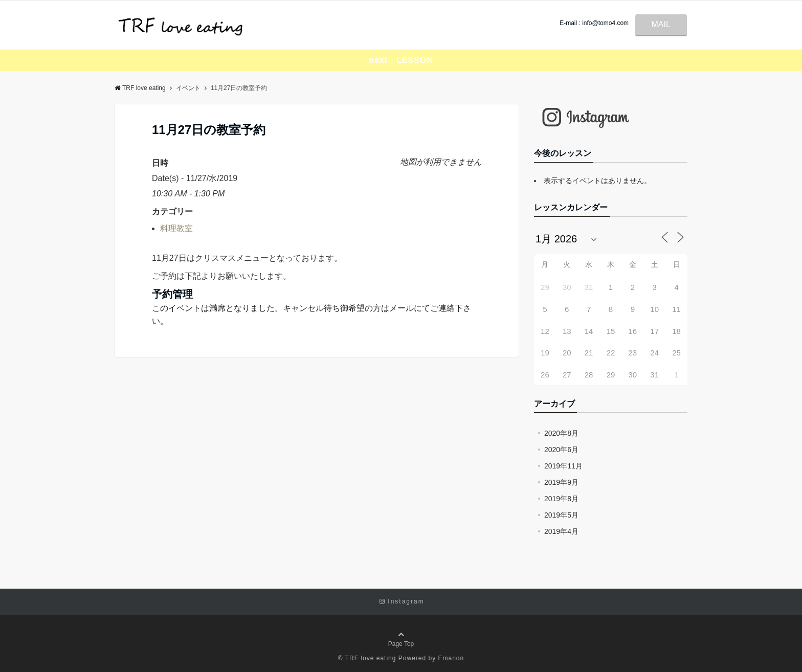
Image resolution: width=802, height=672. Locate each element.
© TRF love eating (367, 658)
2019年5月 (561, 515)
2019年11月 (563, 466)
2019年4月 (561, 531)
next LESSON (401, 60)
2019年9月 (561, 482)
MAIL (661, 24)
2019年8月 (561, 499)
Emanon (451, 658)
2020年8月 (561, 433)
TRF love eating (140, 88)
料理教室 (176, 228)
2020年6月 (561, 450)
